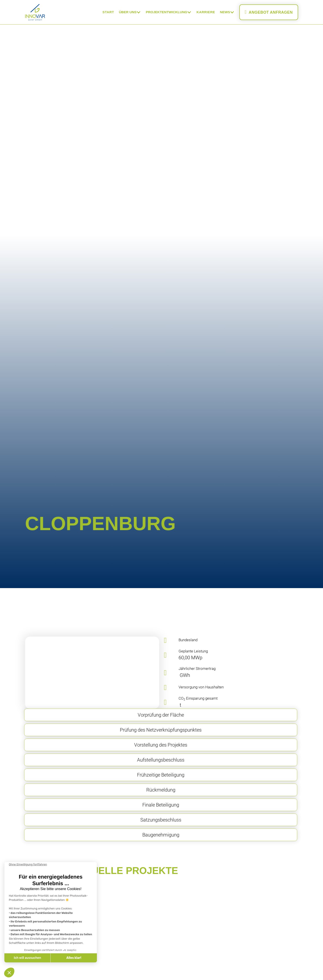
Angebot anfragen (269, 12)
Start (108, 12)
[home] (35, 12)
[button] (130, 12)
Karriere (206, 12)
